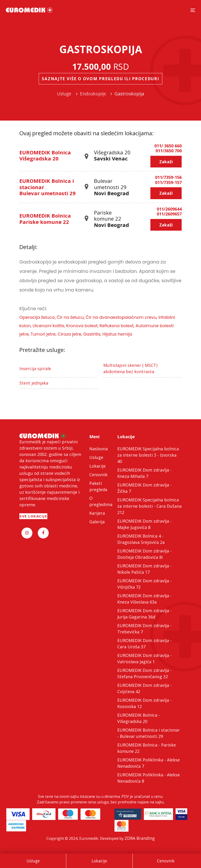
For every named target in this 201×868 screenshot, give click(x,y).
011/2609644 (169, 209)
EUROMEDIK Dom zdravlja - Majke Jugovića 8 (144, 524)
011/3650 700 (169, 151)
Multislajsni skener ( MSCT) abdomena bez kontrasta (130, 368)
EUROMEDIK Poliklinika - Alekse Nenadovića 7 (149, 763)
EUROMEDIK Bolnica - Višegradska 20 (139, 718)
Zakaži (166, 162)
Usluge (33, 861)
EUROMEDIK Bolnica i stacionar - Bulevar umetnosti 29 (149, 733)
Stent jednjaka (34, 383)
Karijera (97, 513)
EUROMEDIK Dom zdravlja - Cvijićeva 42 (144, 688)
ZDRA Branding (140, 838)
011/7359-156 (168, 177)
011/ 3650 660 (168, 146)
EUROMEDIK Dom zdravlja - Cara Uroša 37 (144, 644)
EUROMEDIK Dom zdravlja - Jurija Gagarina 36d (144, 614)
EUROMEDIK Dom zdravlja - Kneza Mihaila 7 (144, 473)
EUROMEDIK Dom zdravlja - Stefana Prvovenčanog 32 (144, 673)
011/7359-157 (168, 183)
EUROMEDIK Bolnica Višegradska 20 (45, 155)
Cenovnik (166, 861)
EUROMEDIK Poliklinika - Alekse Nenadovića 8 (149, 778)
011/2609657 (169, 214)
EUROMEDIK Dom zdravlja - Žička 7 (144, 488)
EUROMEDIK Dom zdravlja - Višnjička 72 (144, 584)
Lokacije (99, 861)
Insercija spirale (35, 368)
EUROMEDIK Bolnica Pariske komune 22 (45, 219)
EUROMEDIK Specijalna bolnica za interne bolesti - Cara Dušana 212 (149, 506)
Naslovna (99, 449)
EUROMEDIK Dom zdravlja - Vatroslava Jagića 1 (144, 658)
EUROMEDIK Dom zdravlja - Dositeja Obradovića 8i (144, 554)
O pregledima (100, 501)
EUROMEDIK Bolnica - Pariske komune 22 (147, 748)
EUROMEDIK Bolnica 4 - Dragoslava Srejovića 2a (141, 539)
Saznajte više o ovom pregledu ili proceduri (100, 79)
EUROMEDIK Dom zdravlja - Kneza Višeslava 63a (144, 599)
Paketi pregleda (98, 486)
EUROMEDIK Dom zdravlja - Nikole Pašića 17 (144, 569)
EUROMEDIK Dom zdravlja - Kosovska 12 (144, 703)
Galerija (97, 522)
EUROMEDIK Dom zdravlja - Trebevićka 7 (144, 629)
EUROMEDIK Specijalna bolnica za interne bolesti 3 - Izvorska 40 (148, 455)
